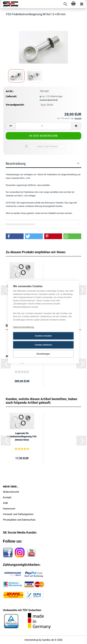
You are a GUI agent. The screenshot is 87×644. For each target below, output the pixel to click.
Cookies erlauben (43, 336)
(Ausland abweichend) (49, 100)
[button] (11, 126)
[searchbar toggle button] (65, 4)
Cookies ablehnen (43, 345)
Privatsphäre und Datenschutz (19, 520)
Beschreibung (16, 164)
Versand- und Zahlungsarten (18, 514)
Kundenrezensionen (20, 224)
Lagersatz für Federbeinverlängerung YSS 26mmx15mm (22, 436)
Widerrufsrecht (11, 492)
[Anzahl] (43, 126)
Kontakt (7, 497)
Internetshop (31, 640)
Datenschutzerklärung (23, 327)
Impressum (9, 509)
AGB (5, 503)
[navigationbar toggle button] (82, 4)
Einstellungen (43, 354)
